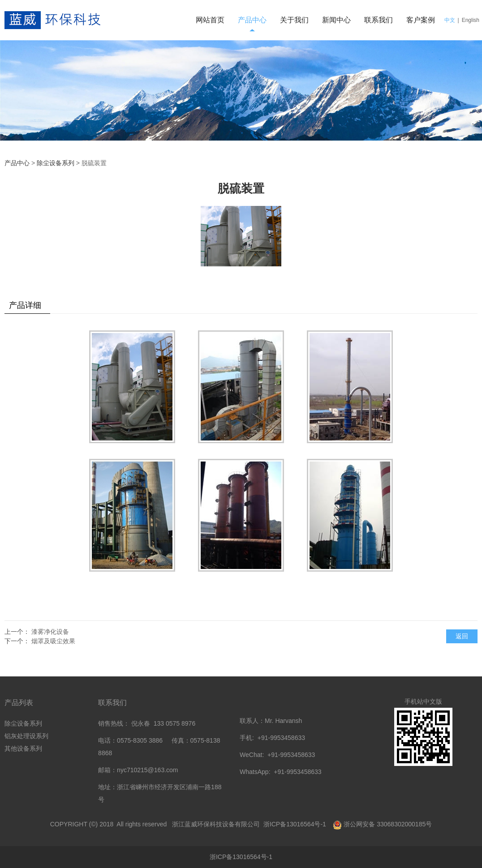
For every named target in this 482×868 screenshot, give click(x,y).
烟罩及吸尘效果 (53, 641)
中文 (450, 20)
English (471, 20)
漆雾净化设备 (50, 632)
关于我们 (294, 20)
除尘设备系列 (56, 163)
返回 (462, 636)
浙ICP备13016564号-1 (296, 824)
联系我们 (379, 20)
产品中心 (252, 20)
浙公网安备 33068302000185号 (388, 824)
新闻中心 (336, 20)
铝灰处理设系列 (26, 736)
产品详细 (25, 305)
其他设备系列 (23, 748)
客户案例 (421, 20)
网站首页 (210, 20)
